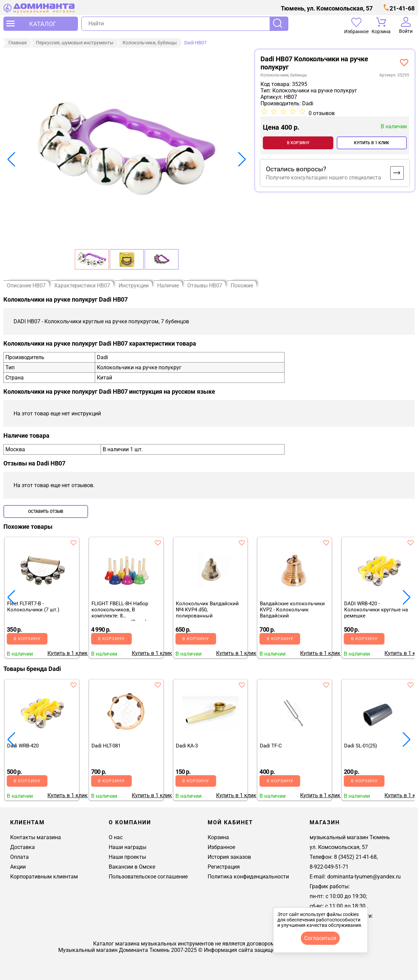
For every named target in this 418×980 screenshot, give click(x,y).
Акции (18, 866)
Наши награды (128, 847)
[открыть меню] (41, 24)
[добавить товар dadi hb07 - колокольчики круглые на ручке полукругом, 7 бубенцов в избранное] (404, 62)
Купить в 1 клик (372, 143)
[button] (11, 159)
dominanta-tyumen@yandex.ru (364, 876)
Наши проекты (127, 857)
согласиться (320, 938)
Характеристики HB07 (82, 285)
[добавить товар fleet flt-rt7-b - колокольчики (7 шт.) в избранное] (74, 542)
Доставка (23, 847)
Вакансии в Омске (132, 866)
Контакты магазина (36, 837)
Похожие (242, 285)
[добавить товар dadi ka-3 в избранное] (242, 684)
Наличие (168, 285)
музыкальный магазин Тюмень (350, 837)
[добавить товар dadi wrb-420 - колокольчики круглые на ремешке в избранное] (411, 542)
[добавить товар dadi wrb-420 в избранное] (74, 684)
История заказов (229, 857)
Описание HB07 (26, 285)
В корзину (298, 143)
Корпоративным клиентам (44, 876)
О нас (116, 837)
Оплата (19, 857)
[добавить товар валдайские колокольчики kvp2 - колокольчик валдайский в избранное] (326, 542)
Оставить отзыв (46, 511)
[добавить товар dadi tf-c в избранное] (326, 684)
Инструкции (134, 285)
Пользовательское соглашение (148, 876)
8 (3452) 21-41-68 (355, 857)
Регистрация (224, 866)
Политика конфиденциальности (248, 876)
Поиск (279, 24)
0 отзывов (322, 113)
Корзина (218, 837)
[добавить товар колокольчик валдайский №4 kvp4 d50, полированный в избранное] (242, 542)
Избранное (221, 847)
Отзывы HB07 (205, 285)
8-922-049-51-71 (329, 866)
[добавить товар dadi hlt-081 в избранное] (158, 684)
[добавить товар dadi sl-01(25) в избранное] (411, 684)
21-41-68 (402, 8)
